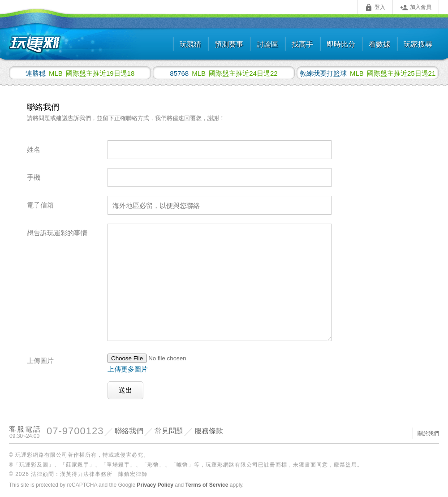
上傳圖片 (40, 361)
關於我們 (428, 433)
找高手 (302, 44)
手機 (34, 177)
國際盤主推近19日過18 (80, 73)
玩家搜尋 (418, 44)
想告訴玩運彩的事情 (57, 233)
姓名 (34, 149)
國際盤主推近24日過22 (224, 73)
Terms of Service (207, 485)
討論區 (267, 44)
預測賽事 (229, 44)
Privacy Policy (155, 485)
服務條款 (209, 431)
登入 (375, 8)
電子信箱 (40, 205)
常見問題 (169, 431)
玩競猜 (190, 44)
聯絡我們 (129, 431)
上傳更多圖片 (128, 369)
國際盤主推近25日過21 (368, 73)
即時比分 (341, 44)
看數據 (379, 44)
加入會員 (416, 8)
